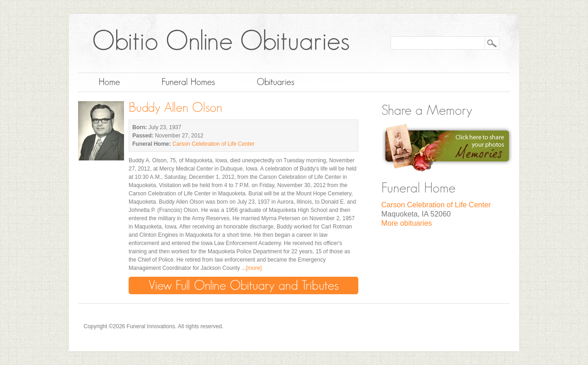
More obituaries (407, 223)
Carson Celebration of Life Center (213, 144)
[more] (254, 268)
